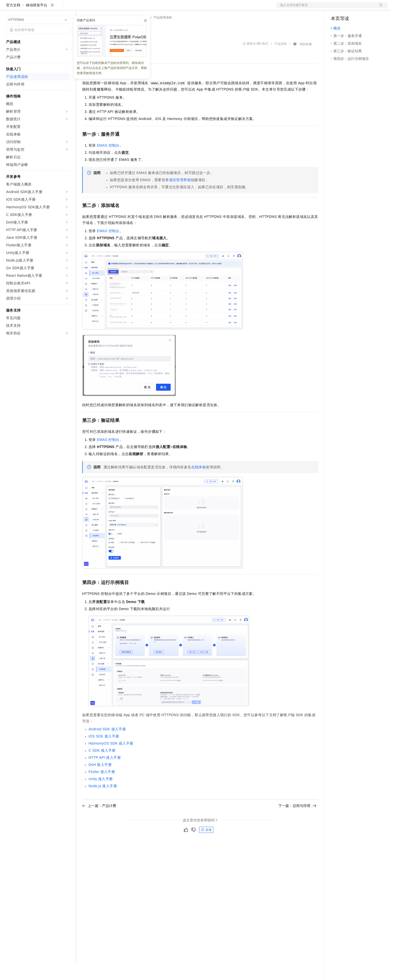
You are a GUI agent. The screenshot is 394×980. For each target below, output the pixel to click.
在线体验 (199, 483)
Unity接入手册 (101, 795)
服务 (150, 8)
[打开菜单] (8, 8)
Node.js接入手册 (103, 802)
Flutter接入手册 (102, 788)
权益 (97, 8)
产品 (66, 8)
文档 (326, 8)
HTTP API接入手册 (105, 774)
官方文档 (13, 21)
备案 (336, 8)
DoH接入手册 (100, 781)
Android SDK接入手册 (107, 745)
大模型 (52, 8)
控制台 (349, 8)
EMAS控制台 (108, 162)
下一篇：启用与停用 (297, 822)
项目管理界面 (180, 196)
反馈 (206, 846)
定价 (110, 8)
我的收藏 (306, 60)
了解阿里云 (167, 8)
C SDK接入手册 (102, 767)
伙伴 (138, 8)
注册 (361, 8)
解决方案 (82, 8)
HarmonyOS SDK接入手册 (111, 760)
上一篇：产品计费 (99, 822)
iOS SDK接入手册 (104, 752)
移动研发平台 (37, 21)
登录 (379, 8)
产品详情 (281, 60)
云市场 (124, 8)
